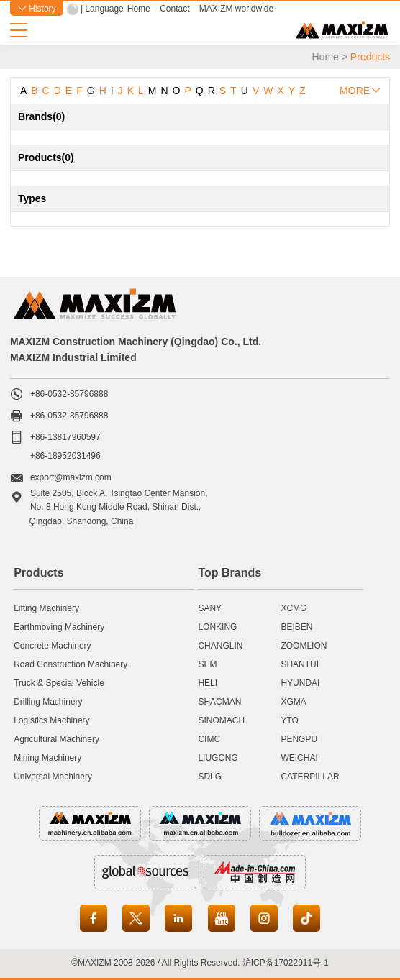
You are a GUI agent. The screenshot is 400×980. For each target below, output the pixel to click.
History (37, 9)
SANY (210, 608)
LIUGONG (218, 758)
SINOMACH (221, 720)
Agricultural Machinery (56, 739)
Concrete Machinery (52, 646)
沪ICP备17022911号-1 (286, 963)
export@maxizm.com (71, 477)
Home (139, 9)
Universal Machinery (53, 777)
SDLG (210, 777)
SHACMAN (219, 702)
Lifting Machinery (46, 608)
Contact (174, 9)
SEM (207, 664)
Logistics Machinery (51, 720)
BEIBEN (296, 627)
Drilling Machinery (48, 702)
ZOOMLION (304, 646)
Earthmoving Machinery (59, 627)
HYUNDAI (300, 683)
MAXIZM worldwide (236, 9)
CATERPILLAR (310, 777)
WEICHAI (299, 758)
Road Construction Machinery (71, 664)
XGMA (293, 702)
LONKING (217, 627)
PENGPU (299, 739)
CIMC (209, 739)
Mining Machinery (47, 758)
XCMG (294, 608)
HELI (208, 683)
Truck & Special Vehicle (59, 683)
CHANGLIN (220, 646)
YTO (289, 720)
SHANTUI (300, 664)
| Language (102, 9)
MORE (360, 91)
